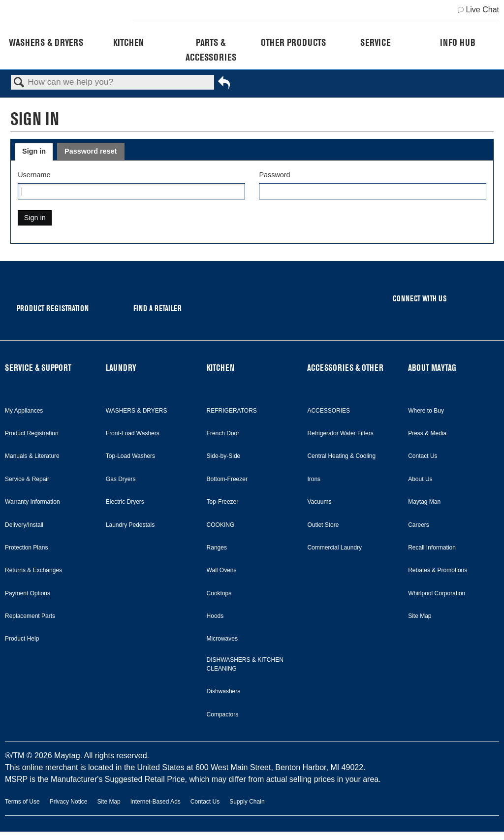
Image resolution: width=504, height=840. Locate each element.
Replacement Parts (30, 616)
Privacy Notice (69, 802)
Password (274, 175)
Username (34, 175)
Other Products (293, 42)
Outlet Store (323, 525)
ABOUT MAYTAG (432, 368)
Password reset (91, 151)
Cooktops (219, 593)
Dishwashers (224, 691)
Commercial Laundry (334, 548)
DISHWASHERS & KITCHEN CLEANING (245, 664)
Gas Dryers (121, 479)
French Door (223, 433)
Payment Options (28, 593)
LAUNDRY (121, 368)
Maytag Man (424, 502)
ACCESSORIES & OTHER (345, 368)
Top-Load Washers (130, 456)
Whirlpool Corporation (437, 593)
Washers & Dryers (46, 42)
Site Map (420, 616)
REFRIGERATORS (232, 411)
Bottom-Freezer (227, 479)
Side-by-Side (224, 456)
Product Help (22, 639)
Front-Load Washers (133, 433)
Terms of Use (22, 802)
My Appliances (24, 411)
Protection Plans (26, 548)
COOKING (221, 525)
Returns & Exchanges (33, 570)
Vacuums (319, 502)
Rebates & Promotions (438, 570)
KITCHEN (220, 368)
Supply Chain (247, 802)
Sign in (34, 151)
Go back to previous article (224, 86)
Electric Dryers (125, 502)
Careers (419, 525)
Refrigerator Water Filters (340, 433)
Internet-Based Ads (156, 802)
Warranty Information (32, 502)
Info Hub (458, 42)
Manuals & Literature (32, 456)
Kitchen (128, 42)
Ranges (217, 548)
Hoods (215, 616)
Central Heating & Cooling (341, 456)
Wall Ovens (222, 570)
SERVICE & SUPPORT (38, 368)
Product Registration (32, 433)
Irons (314, 479)
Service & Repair (27, 479)
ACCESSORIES (329, 411)
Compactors (223, 714)
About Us (420, 479)
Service (375, 42)
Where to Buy (426, 411)
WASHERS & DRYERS (137, 411)
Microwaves (222, 639)
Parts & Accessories (211, 50)
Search (19, 83)
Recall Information (432, 548)
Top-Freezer (223, 502)
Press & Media (427, 433)
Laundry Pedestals (130, 525)
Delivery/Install (24, 525)
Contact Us (423, 456)
